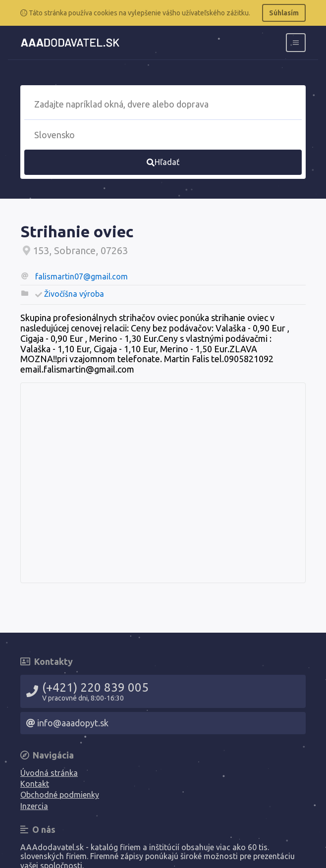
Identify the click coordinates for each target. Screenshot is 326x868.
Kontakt (35, 784)
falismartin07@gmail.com (81, 276)
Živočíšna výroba (74, 294)
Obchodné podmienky (60, 795)
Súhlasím (284, 13)
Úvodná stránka (49, 773)
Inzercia (34, 806)
